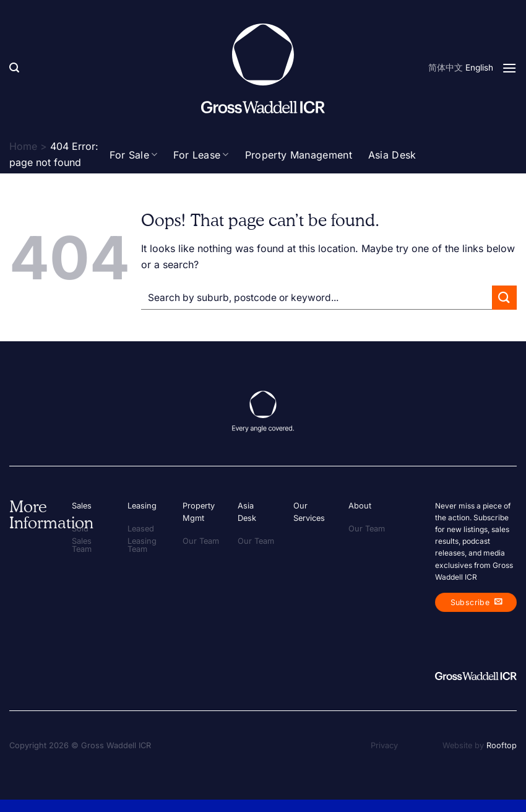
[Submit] (504, 298)
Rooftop (502, 745)
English (479, 68)
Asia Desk (392, 155)
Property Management (299, 155)
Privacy (384, 745)
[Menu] (509, 68)
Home (23, 146)
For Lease (201, 155)
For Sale (133, 155)
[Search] (14, 68)
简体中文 (446, 68)
